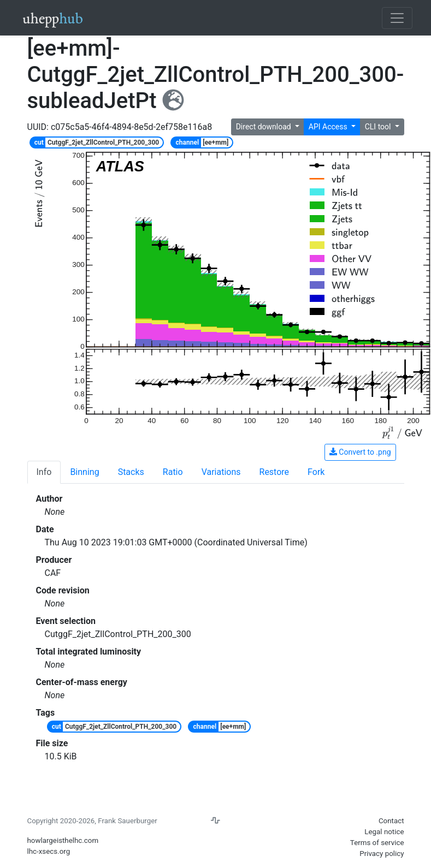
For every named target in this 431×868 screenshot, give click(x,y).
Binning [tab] (84, 472)
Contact (391, 821)
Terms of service (377, 843)
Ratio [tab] (173, 472)
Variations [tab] (221, 472)
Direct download (265, 127)
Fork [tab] (316, 472)
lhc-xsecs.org (49, 851)
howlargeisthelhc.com (63, 840)
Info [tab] (44, 472)
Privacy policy (382, 854)
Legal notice (384, 832)
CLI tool (379, 127)
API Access (329, 127)
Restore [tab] (274, 472)
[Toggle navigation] (397, 18)
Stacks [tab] (131, 472)
